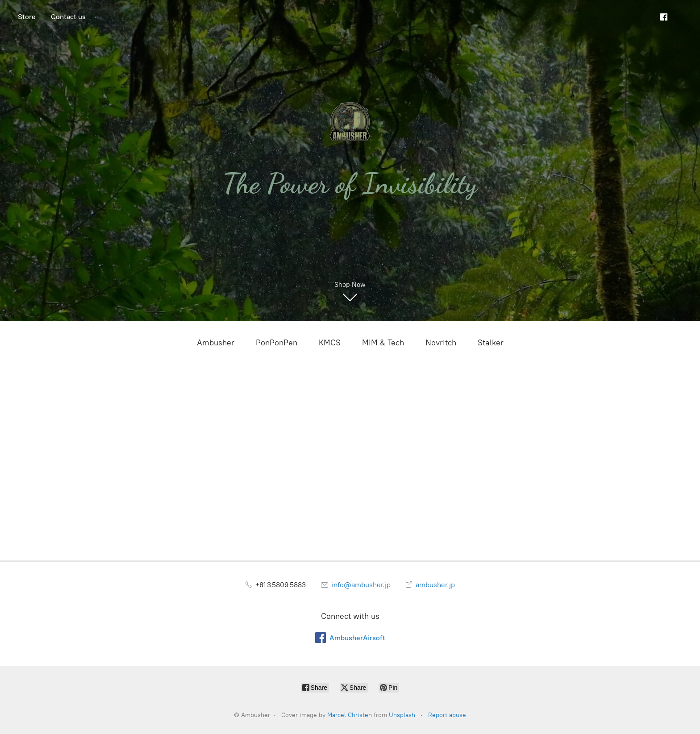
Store (27, 17)
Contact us (68, 17)
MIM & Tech (383, 343)
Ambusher (216, 343)
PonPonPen (277, 343)
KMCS (330, 343)
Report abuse (447, 715)
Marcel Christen (350, 715)
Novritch (441, 343)
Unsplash (402, 715)
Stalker (491, 343)
